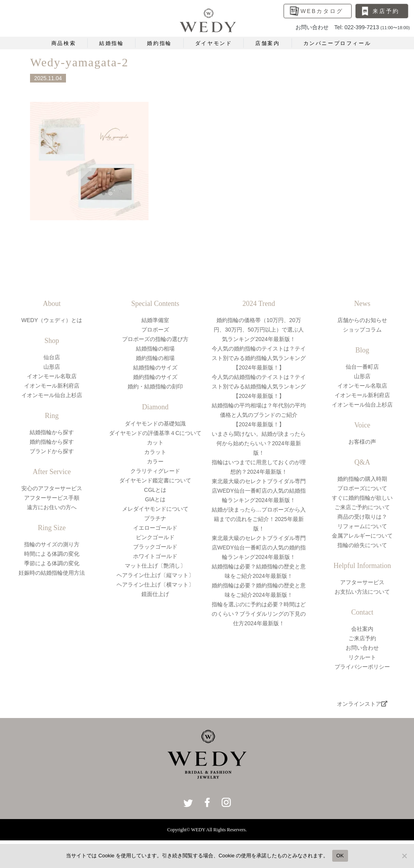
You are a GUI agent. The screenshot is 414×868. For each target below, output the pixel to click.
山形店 (52, 367)
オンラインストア (362, 704)
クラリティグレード (155, 471)
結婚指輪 (111, 43)
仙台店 (52, 357)
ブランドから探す (52, 451)
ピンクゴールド (155, 537)
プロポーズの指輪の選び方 (155, 339)
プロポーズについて (362, 488)
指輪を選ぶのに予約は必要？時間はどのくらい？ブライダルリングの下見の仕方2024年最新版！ (259, 614)
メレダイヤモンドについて (155, 509)
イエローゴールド (155, 528)
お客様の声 (362, 442)
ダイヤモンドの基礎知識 (155, 424)
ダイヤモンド (214, 43)
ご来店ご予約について (362, 507)
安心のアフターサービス (52, 488)
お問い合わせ (362, 648)
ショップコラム (362, 330)
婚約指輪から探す (52, 442)
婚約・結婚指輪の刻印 (155, 386)
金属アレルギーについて (362, 536)
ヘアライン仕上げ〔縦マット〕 (155, 575)
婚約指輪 (159, 43)
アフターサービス (362, 582)
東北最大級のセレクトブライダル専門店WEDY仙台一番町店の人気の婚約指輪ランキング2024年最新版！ (259, 547)
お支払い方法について (362, 592)
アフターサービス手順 (52, 498)
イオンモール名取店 (52, 376)
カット (155, 442)
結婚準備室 (155, 320)
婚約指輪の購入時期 (362, 479)
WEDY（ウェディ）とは (52, 320)
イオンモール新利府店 (52, 386)
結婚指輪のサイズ (155, 367)
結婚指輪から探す (52, 432)
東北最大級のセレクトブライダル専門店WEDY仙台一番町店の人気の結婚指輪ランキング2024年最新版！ (259, 491)
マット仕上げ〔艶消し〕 (155, 566)
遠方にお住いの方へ (52, 507)
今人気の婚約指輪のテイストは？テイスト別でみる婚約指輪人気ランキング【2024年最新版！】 (259, 358)
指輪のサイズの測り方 (52, 544)
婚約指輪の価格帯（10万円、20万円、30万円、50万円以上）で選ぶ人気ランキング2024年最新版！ (259, 330)
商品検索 (64, 43)
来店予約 (386, 11)
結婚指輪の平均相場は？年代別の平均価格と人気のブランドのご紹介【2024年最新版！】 (259, 415)
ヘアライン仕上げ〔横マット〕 (155, 585)
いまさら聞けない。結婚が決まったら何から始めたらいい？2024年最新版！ (259, 443)
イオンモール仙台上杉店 (52, 395)
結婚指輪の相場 (155, 349)
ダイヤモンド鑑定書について (155, 480)
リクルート (362, 657)
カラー (155, 461)
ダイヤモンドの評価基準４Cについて (155, 433)
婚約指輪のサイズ (155, 377)
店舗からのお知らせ (362, 320)
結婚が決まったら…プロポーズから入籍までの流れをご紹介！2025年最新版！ (259, 519)
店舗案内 (267, 43)
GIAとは (155, 499)
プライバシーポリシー (362, 667)
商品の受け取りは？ (362, 517)
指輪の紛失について (362, 545)
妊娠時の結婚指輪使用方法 (52, 573)
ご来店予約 (362, 638)
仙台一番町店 (362, 367)
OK (340, 856)
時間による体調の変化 (52, 554)
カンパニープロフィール (337, 43)
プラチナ (155, 518)
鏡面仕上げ (155, 594)
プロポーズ (155, 330)
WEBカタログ (322, 11)
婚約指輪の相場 (155, 358)
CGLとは (155, 490)
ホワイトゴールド (155, 556)
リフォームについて (362, 526)
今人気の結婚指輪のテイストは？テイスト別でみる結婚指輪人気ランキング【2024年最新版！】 (259, 386)
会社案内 (362, 629)
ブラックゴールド (155, 547)
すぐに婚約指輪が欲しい (362, 498)
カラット (155, 452)
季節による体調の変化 (52, 563)
